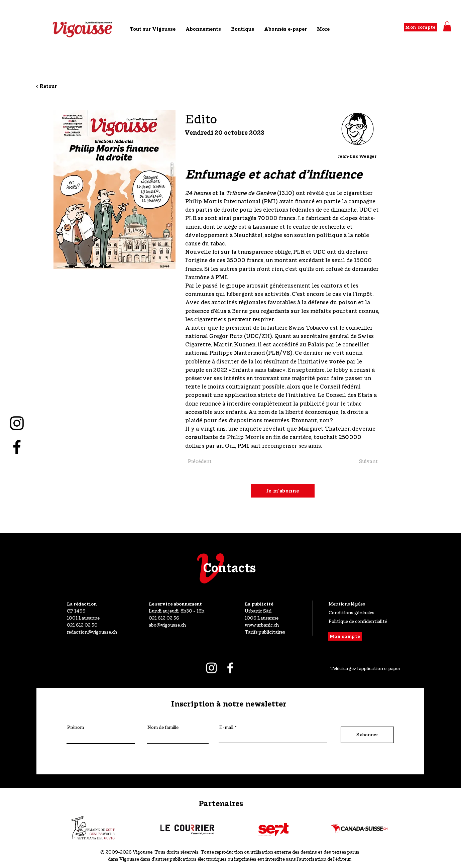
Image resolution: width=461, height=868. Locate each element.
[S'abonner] (367, 735)
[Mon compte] (421, 27)
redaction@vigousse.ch (92, 632)
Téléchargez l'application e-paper (365, 668)
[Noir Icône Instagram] (17, 423)
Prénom (76, 727)
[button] (447, 26)
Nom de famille (163, 727)
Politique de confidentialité (358, 621)
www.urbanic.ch (262, 625)
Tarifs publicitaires (265, 632)
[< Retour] (57, 86)
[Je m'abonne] (283, 491)
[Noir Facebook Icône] (17, 447)
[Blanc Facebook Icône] (230, 668)
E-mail (226, 727)
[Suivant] (356, 462)
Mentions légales (347, 604)
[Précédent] (208, 462)
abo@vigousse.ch (167, 625)
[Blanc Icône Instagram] (211, 668)
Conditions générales (352, 613)
